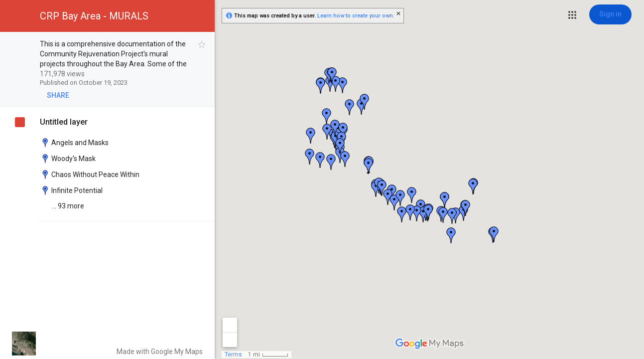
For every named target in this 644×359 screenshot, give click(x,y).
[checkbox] (202, 45)
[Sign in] (610, 14)
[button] (572, 15)
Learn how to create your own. (356, 16)
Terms (233, 355)
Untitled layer (64, 122)
